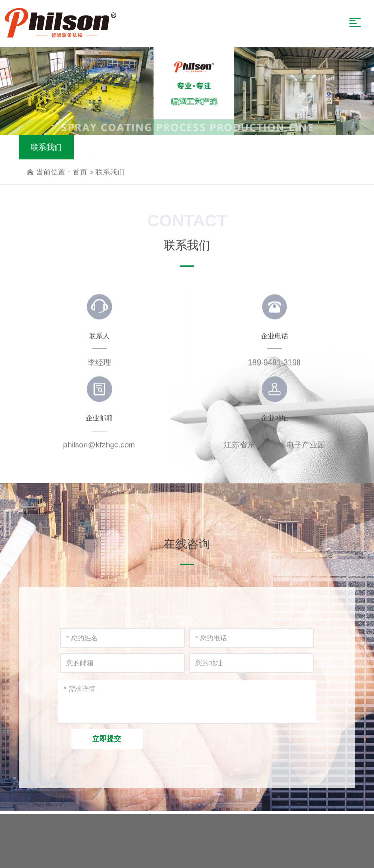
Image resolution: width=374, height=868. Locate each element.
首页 (80, 172)
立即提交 (107, 739)
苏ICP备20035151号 (259, 842)
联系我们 (46, 147)
